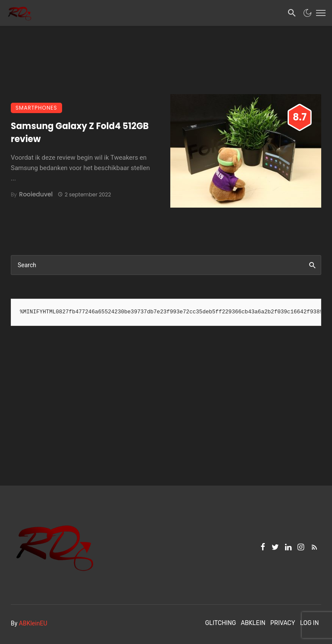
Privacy (283, 623)
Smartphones (36, 108)
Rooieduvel (36, 194)
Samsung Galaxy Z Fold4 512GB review (80, 133)
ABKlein (253, 623)
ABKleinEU (33, 623)
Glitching (221, 623)
